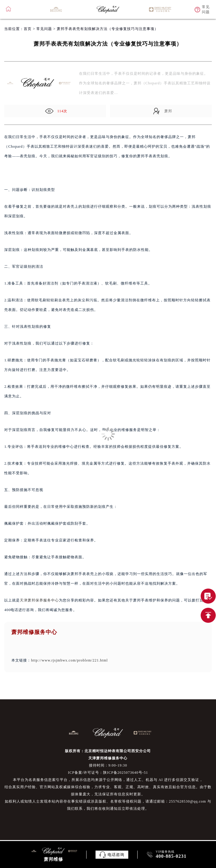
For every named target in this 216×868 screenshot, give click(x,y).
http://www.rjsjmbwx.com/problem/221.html (69, 660)
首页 (28, 29)
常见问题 (44, 29)
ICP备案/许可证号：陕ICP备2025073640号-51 (108, 773)
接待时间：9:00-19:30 (108, 765)
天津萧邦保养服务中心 (39, 600)
